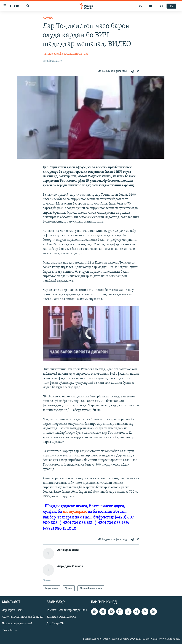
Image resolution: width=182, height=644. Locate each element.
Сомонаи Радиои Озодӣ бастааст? (23, 617)
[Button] (112, 71)
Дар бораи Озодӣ (13, 610)
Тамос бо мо (10, 631)
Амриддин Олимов (76, 54)
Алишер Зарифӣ (53, 54)
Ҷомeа (48, 18)
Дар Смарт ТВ (55, 624)
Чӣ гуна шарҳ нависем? (17, 624)
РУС (140, 6)
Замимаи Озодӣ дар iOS (62, 617)
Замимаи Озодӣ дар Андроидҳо (67, 610)
